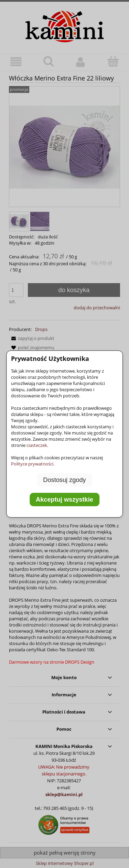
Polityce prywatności (32, 463)
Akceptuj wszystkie (64, 500)
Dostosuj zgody (64, 480)
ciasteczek (37, 445)
